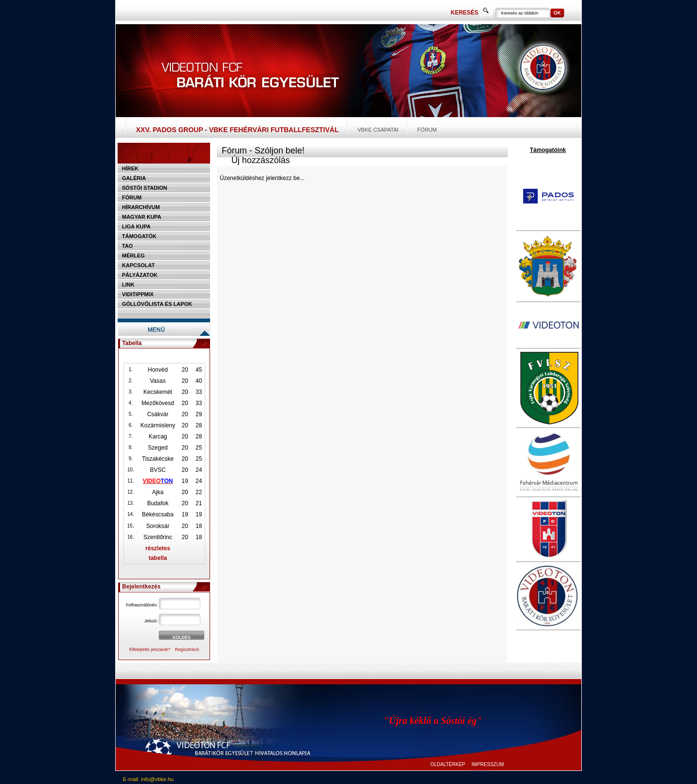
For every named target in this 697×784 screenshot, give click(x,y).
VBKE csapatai (378, 130)
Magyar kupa (142, 217)
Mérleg (133, 256)
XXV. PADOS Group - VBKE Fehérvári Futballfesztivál (237, 130)
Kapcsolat (138, 265)
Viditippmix (138, 294)
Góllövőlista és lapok (157, 304)
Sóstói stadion (144, 188)
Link (128, 285)
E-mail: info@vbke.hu (148, 779)
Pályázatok (140, 275)
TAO (127, 246)
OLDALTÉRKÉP (448, 764)
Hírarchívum (141, 207)
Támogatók (139, 236)
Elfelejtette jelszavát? (150, 649)
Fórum (427, 130)
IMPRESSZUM (488, 764)
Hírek (130, 168)
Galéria (134, 178)
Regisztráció (187, 649)
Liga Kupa (136, 226)
